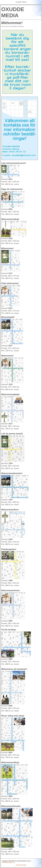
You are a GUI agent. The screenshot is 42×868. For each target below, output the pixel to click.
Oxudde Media (21, 2)
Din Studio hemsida (21, 865)
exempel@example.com (8, 862)
